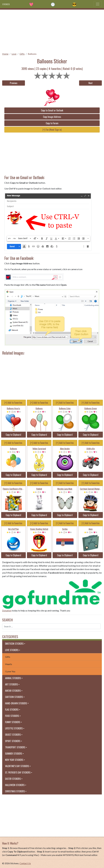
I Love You (10, 671)
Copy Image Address (52, 117)
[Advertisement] (52, 30)
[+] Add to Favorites (13, 403)
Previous (14, 83)
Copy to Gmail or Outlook (52, 110)
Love (14, 54)
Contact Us (25, 863)
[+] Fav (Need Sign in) (52, 130)
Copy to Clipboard (13, 435)
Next (91, 83)
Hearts (9, 664)
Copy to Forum (52, 123)
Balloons (32, 54)
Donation (7, 610)
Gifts (22, 54)
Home (5, 54)
